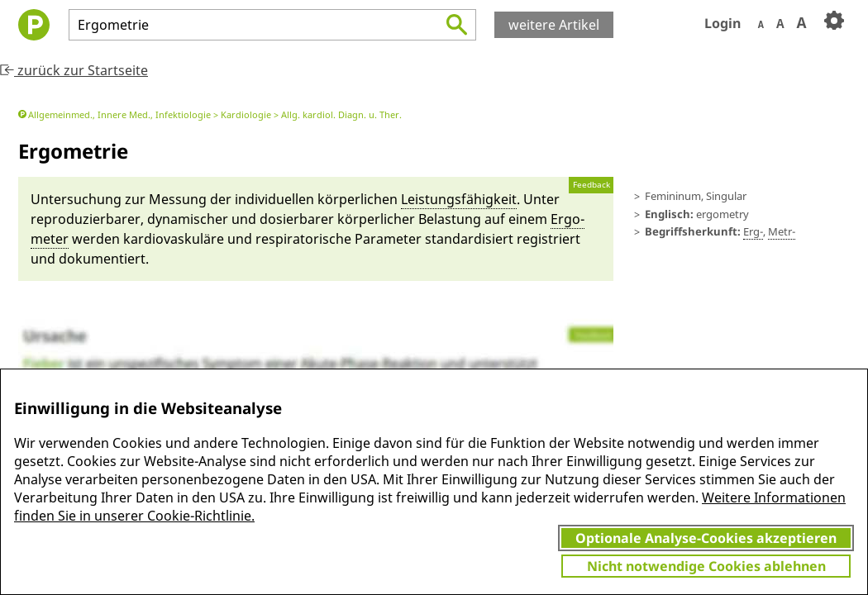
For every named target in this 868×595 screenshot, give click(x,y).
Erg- (753, 231)
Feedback (591, 185)
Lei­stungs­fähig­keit (459, 199)
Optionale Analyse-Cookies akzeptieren (706, 538)
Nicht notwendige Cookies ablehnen (706, 566)
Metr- (782, 231)
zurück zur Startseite (74, 70)
